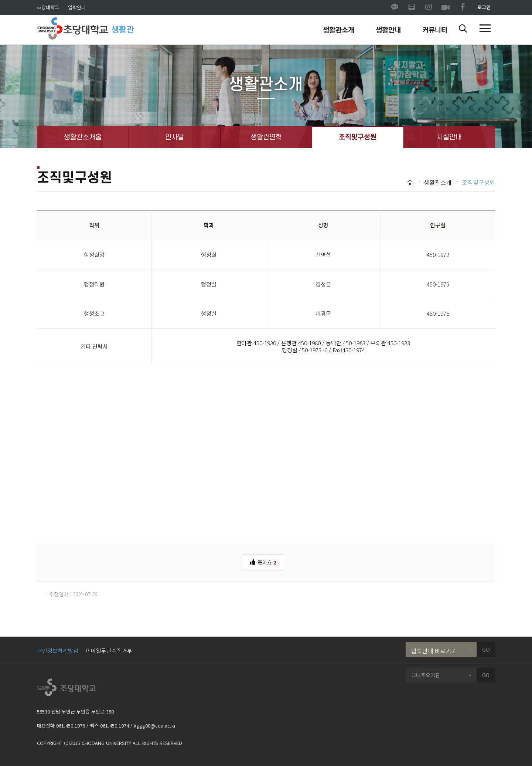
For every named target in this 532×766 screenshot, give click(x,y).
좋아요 (263, 562)
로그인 (484, 7)
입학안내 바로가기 (434, 651)
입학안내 (77, 7)
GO (486, 650)
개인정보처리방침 (58, 650)
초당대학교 (48, 7)
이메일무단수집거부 (109, 650)
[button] (463, 29)
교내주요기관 (426, 675)
